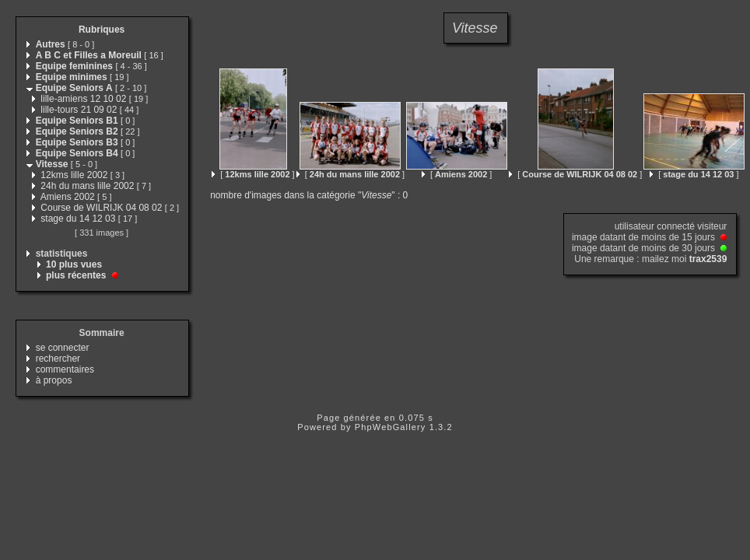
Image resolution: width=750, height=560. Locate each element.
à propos (54, 380)
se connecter (63, 348)
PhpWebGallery (391, 427)
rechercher (58, 359)
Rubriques (102, 30)
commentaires (65, 369)
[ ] (253, 174)
